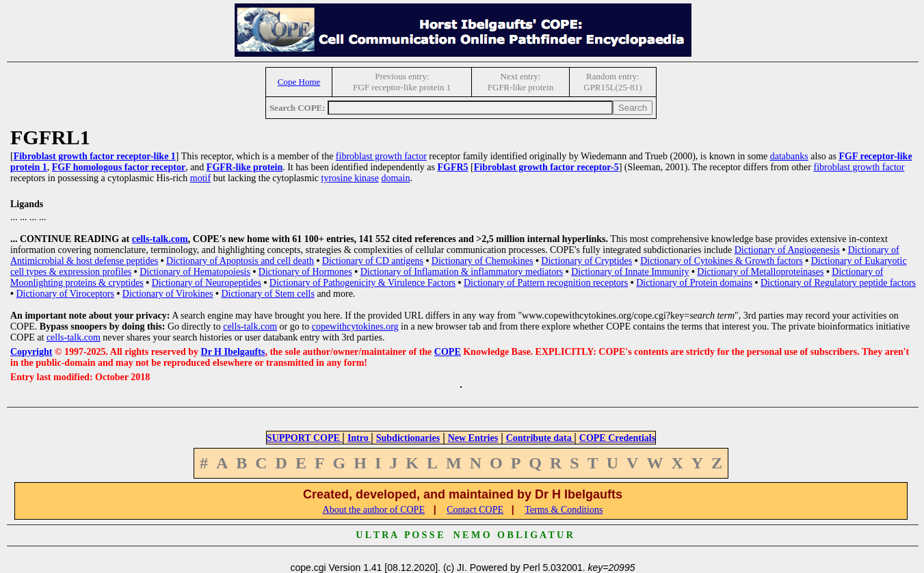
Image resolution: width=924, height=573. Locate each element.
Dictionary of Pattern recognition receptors (546, 283)
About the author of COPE (374, 510)
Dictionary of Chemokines (483, 261)
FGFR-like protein (245, 167)
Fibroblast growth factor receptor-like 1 (95, 156)
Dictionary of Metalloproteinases (760, 272)
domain (395, 178)
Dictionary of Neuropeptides (207, 283)
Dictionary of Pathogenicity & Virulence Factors (362, 283)
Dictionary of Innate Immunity (630, 272)
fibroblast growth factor (381, 156)
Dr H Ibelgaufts (233, 352)
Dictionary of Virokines (168, 294)
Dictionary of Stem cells (267, 294)
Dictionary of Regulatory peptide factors (838, 283)
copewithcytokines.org (355, 327)
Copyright (31, 352)
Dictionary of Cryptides (586, 261)
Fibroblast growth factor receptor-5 (546, 167)
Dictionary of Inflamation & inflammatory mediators (462, 272)
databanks (789, 156)
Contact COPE (475, 510)
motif (200, 178)
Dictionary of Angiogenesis (787, 250)
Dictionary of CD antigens (373, 261)
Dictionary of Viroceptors (65, 294)
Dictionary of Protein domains (694, 283)
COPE (448, 352)
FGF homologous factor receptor (119, 167)
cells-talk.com (160, 239)
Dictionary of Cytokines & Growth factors (722, 261)
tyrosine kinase (350, 178)
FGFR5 (452, 167)
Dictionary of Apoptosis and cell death (240, 261)
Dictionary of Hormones (305, 272)
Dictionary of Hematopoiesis (195, 272)
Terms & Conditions (564, 510)
